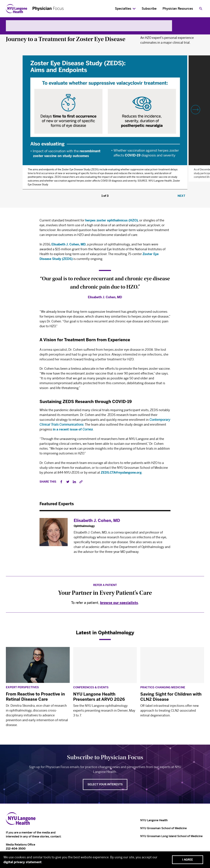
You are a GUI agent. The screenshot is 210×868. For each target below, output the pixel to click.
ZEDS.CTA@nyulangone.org (121, 473)
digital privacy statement (23, 862)
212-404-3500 (16, 849)
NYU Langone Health (154, 820)
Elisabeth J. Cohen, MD (69, 245)
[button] (196, 110)
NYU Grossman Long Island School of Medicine (171, 836)
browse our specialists (119, 604)
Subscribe (149, 9)
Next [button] (181, 196)
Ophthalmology (19, 31)
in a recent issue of (73, 430)
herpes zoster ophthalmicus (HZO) (112, 220)
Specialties (123, 9)
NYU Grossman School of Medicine (163, 828)
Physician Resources (178, 9)
